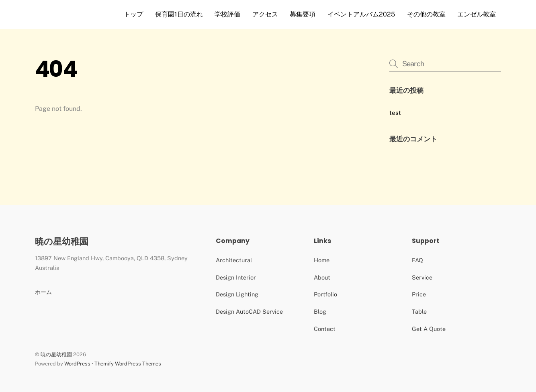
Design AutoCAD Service (249, 311)
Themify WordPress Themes (128, 364)
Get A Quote (429, 329)
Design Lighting (237, 294)
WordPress (77, 364)
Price (419, 294)
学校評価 (227, 14)
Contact (325, 329)
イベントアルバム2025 (361, 14)
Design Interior (236, 277)
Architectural (234, 260)
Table (419, 311)
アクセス (265, 14)
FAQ (417, 260)
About (322, 277)
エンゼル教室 (477, 14)
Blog (320, 311)
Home (322, 260)
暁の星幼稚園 (56, 354)
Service (422, 277)
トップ (133, 14)
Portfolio (325, 294)
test (395, 113)
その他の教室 (426, 14)
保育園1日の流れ (179, 14)
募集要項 (303, 14)
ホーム (43, 292)
